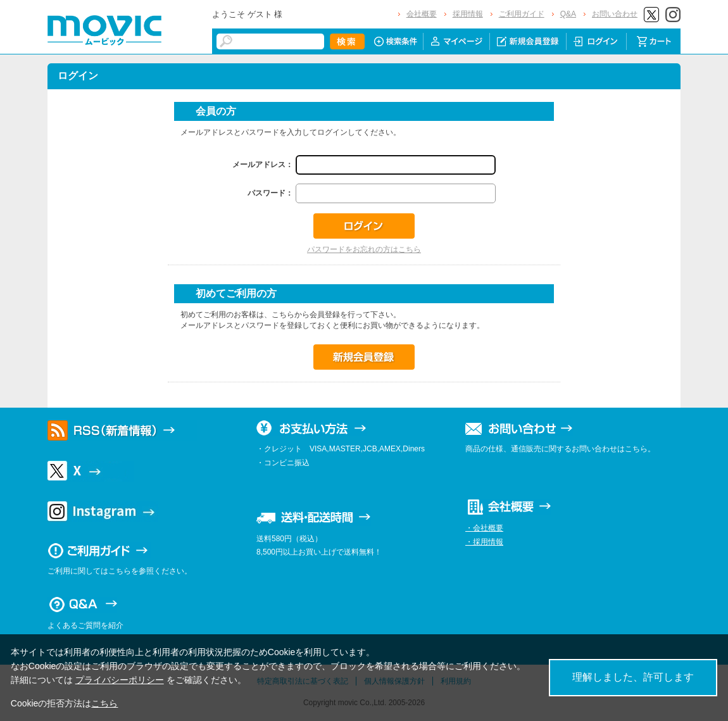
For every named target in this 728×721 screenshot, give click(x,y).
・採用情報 (484, 542)
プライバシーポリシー (120, 680)
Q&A (568, 14)
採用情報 (468, 14)
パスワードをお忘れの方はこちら (364, 249)
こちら (104, 703)
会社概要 (422, 14)
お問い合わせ (615, 14)
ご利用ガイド (522, 14)
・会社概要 (484, 528)
